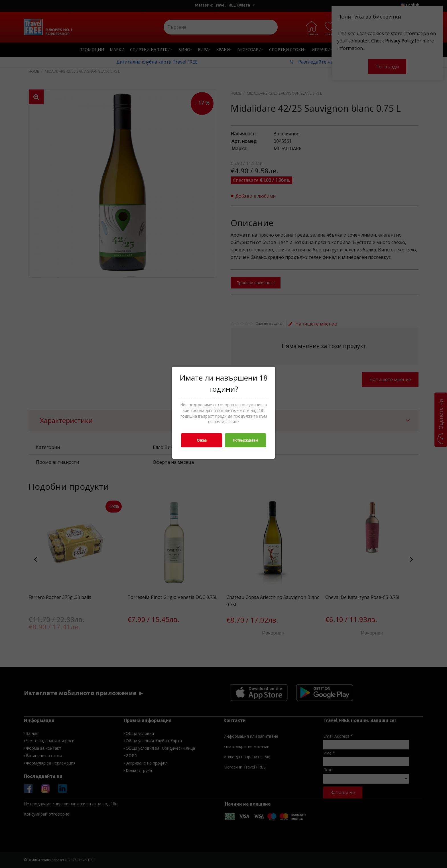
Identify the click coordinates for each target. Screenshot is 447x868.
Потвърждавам (245, 440)
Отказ (202, 440)
